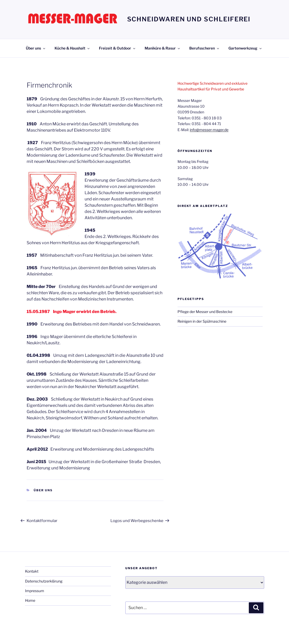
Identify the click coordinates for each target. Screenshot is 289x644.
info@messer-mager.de (209, 130)
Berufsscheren (205, 48)
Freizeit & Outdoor (117, 48)
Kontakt (32, 571)
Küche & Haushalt (72, 48)
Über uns (36, 48)
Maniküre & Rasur (163, 48)
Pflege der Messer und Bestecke (205, 312)
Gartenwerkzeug (245, 48)
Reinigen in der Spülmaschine (202, 321)
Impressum (35, 591)
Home (30, 600)
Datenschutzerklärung (44, 581)
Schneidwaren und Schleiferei (189, 19)
